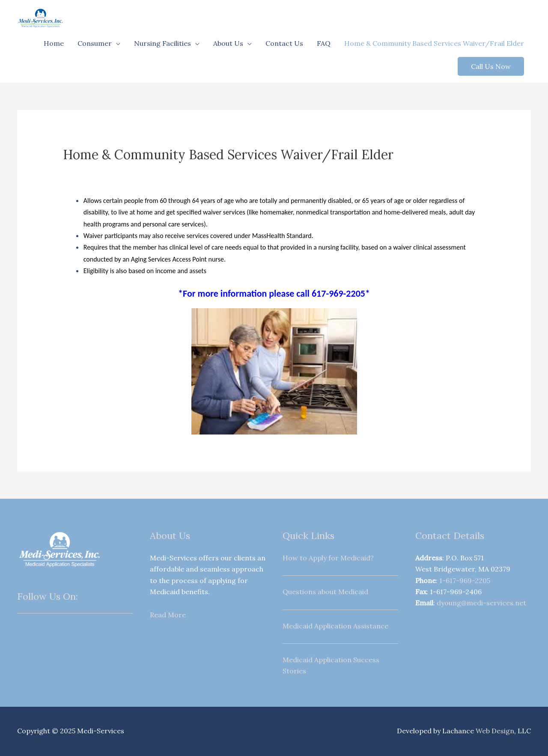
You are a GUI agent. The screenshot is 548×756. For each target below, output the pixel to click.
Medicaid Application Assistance (335, 626)
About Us (228, 43)
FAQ (324, 43)
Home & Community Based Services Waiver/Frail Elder (434, 43)
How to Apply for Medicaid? (328, 558)
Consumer (95, 43)
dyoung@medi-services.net (481, 603)
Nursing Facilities (162, 43)
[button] (491, 66)
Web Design (495, 731)
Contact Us (284, 43)
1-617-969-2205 (465, 580)
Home (54, 43)
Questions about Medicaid (325, 592)
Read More (168, 615)
